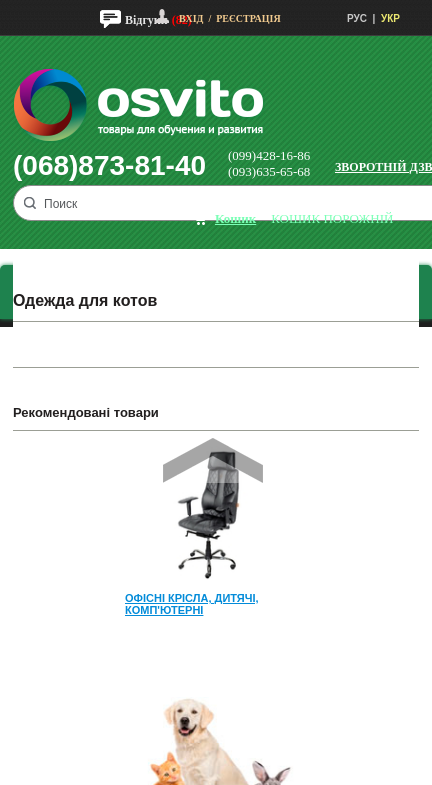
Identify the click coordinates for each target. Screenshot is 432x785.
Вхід (191, 18)
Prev (213, 460)
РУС (357, 18)
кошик (235, 218)
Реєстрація (248, 18)
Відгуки (146, 20)
